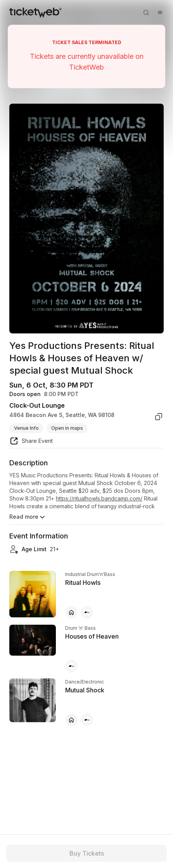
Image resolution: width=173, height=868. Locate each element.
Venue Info (26, 428)
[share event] (31, 442)
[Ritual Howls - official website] (71, 612)
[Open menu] (160, 12)
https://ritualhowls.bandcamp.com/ (99, 498)
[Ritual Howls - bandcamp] (87, 612)
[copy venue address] (159, 417)
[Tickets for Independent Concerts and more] (35, 12)
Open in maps (67, 428)
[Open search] (146, 12)
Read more (28, 517)
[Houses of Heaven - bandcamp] (71, 666)
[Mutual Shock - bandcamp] (87, 720)
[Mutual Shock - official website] (71, 720)
